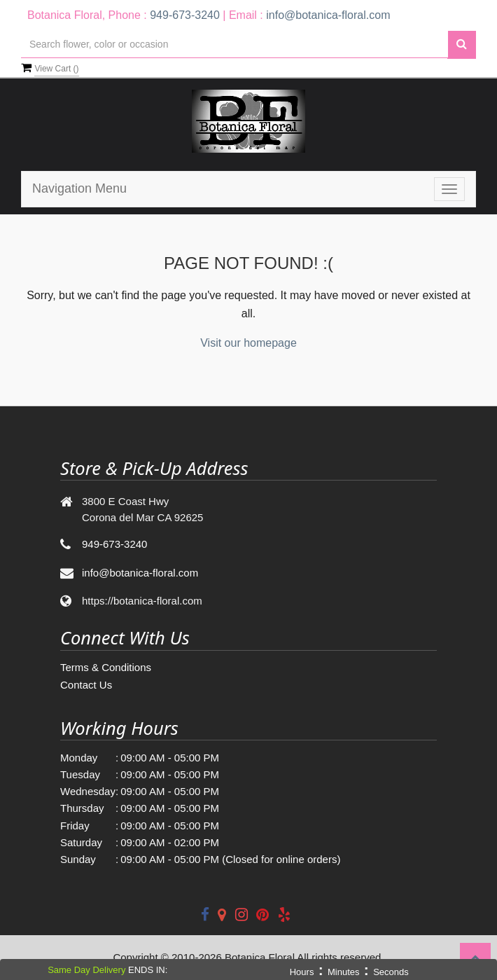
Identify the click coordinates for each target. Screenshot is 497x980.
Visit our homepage (248, 343)
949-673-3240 (185, 15)
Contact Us (86, 685)
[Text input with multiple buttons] (234, 44)
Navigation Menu (79, 188)
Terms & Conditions (106, 667)
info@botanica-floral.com (328, 15)
